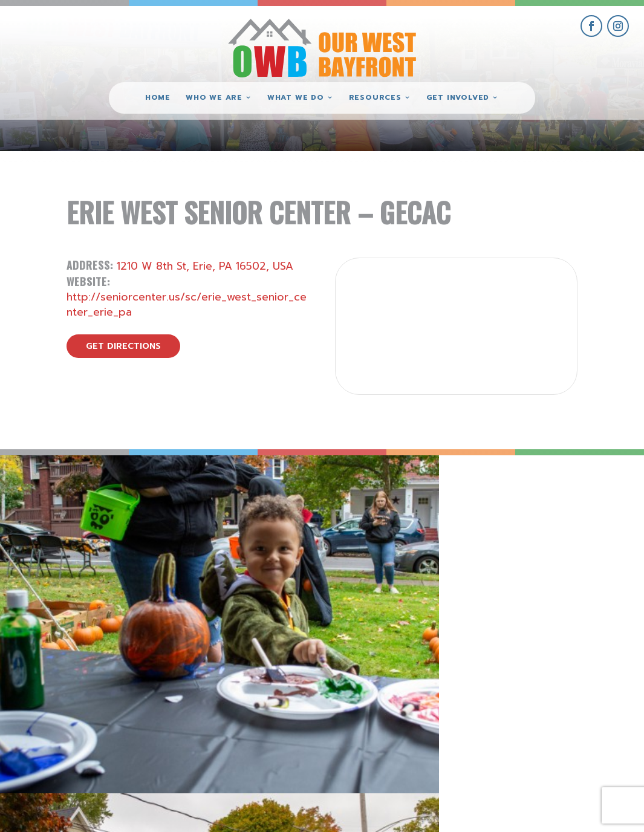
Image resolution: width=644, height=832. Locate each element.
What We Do (296, 98)
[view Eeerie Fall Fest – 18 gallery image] (80, 536)
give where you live (510, 713)
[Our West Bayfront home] (322, 46)
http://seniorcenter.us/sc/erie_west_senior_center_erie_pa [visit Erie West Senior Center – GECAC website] (187, 304)
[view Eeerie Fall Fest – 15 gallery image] (564, 536)
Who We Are (214, 98)
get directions (123, 346)
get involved (510, 685)
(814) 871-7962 (322, 731)
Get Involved (458, 98)
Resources (375, 98)
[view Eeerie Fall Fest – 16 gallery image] (403, 536)
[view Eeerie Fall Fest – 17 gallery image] (241, 536)
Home (158, 98)
